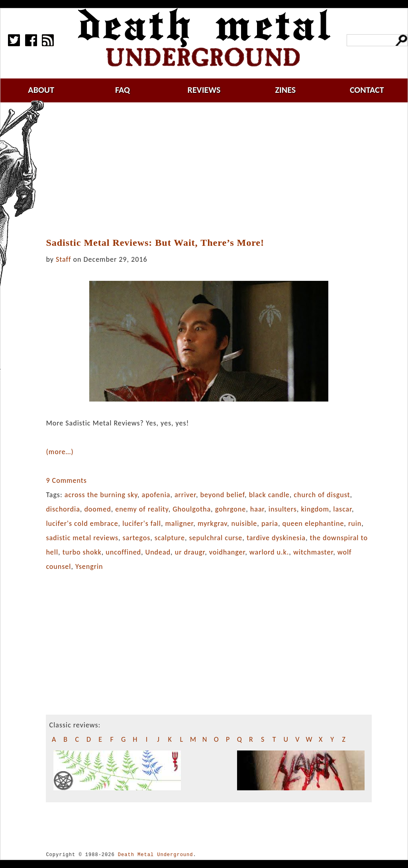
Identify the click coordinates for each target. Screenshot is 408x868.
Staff (63, 259)
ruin (355, 523)
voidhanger (227, 552)
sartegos (137, 538)
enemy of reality (142, 509)
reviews (204, 90)
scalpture (170, 538)
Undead (158, 552)
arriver (185, 495)
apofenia (156, 495)
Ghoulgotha (192, 509)
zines (285, 90)
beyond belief (222, 495)
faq (123, 90)
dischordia (63, 509)
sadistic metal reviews (82, 538)
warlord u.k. (269, 552)
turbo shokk (82, 552)
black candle (269, 495)
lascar (342, 509)
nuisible (244, 523)
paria (270, 523)
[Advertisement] (214, 170)
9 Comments (66, 480)
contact (367, 90)
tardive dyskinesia (276, 538)
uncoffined (123, 552)
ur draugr (190, 552)
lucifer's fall (142, 523)
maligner (179, 523)
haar (257, 509)
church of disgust (322, 495)
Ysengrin (89, 566)
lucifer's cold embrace (82, 523)
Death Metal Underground (156, 855)
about (41, 90)
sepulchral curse (216, 538)
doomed (97, 509)
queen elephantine (313, 523)
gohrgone (231, 509)
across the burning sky (101, 495)
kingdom (315, 509)
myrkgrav (212, 523)
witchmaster (313, 552)
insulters (283, 509)
